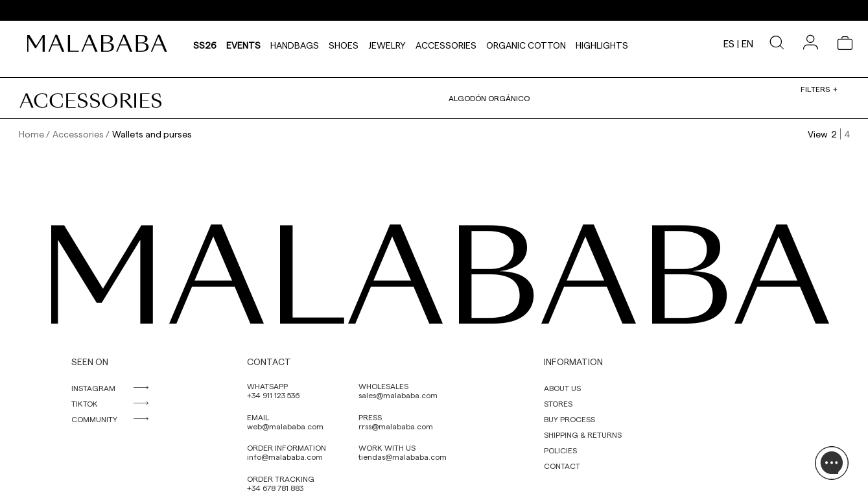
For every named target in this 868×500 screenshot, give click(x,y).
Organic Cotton (526, 43)
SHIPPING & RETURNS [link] (583, 435)
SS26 (205, 43)
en (747, 43)
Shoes (344, 43)
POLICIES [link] (560, 450)
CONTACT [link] (562, 466)
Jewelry (387, 43)
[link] (100, 43)
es (729, 43)
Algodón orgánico (489, 98)
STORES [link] (558, 403)
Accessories (446, 43)
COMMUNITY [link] (94, 419)
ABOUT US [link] (562, 388)
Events (243, 43)
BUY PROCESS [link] (569, 419)
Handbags (295, 43)
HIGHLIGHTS (602, 43)
